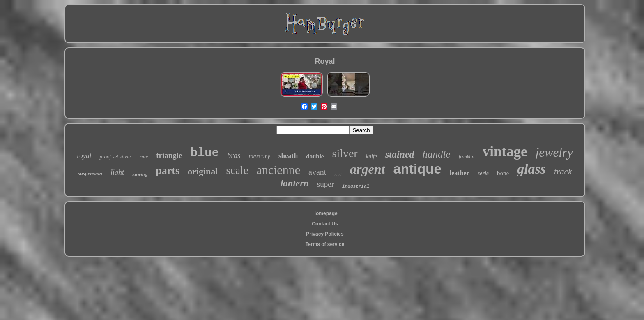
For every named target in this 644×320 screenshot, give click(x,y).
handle (437, 154)
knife (371, 157)
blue (205, 153)
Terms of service (325, 244)
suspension (90, 173)
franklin (467, 157)
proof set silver (115, 157)
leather (460, 173)
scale (237, 170)
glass (531, 169)
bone (503, 173)
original (203, 171)
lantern (295, 183)
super (325, 184)
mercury (259, 156)
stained (400, 154)
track (563, 172)
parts (168, 170)
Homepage (325, 213)
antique (417, 169)
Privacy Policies (325, 234)
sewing (140, 174)
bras (234, 155)
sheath (288, 156)
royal (84, 156)
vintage (505, 152)
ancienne (278, 170)
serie (483, 173)
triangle (169, 155)
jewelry (554, 152)
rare (144, 157)
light (117, 172)
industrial (356, 186)
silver (345, 153)
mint (338, 175)
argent (367, 169)
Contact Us (325, 224)
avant (317, 172)
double (315, 156)
